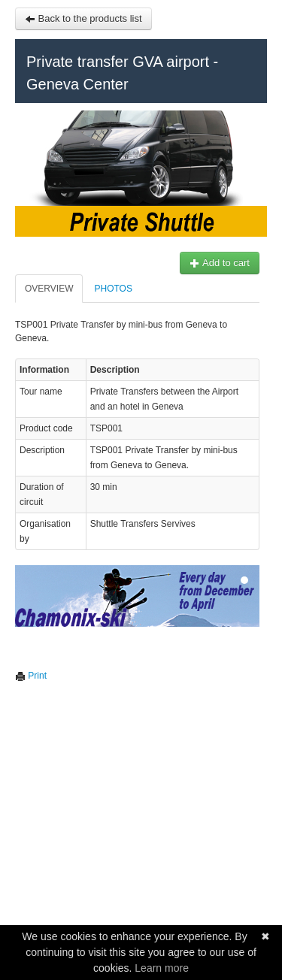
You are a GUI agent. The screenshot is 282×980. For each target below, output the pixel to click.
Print (31, 676)
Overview (49, 289)
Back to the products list (83, 18)
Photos (113, 289)
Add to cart (220, 263)
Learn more (162, 968)
